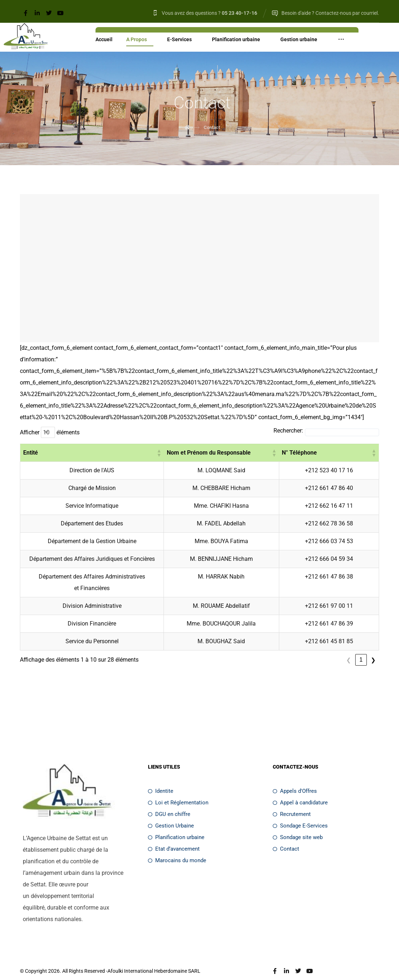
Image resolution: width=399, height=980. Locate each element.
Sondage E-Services (300, 814)
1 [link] (336, 648)
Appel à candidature (300, 791)
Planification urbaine (176, 826)
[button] (194, 453)
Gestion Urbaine (171, 814)
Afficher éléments (50, 432)
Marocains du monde (177, 849)
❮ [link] (324, 648)
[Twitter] (49, 13)
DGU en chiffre (169, 803)
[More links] (341, 40)
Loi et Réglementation (178, 791)
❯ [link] (373, 648)
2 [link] (349, 648)
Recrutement (292, 803)
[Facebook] (26, 13)
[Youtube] (60, 13)
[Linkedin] (37, 13)
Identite (161, 779)
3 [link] (361, 648)
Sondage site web (298, 826)
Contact (286, 837)
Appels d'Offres (295, 779)
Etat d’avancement (174, 837)
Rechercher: (288, 431)
